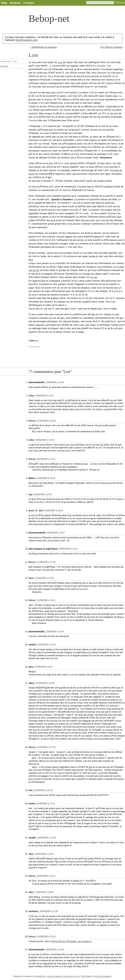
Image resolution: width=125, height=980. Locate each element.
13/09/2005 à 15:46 (45, 683)
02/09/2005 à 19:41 (54, 511)
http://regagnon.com (27, 40)
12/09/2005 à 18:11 (46, 600)
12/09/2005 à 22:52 (47, 645)
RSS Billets (86, 976)
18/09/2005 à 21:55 (49, 911)
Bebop (32, 421)
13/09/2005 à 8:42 (44, 667)
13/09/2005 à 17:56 (46, 747)
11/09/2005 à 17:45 (46, 562)
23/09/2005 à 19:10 (46, 937)
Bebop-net (49, 19)
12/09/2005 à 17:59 (44, 578)
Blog (4, 3)
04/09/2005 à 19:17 (56, 533)
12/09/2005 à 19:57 (55, 632)
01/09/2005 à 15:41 (43, 494)
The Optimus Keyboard (111, 47)
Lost (60, 62)
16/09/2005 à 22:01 (46, 876)
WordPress (41, 976)
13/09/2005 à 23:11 (46, 804)
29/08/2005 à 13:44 (45, 440)
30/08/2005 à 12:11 (46, 459)
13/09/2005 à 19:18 (43, 790)
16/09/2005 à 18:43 (44, 854)
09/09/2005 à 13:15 (68, 549)
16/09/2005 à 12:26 (47, 838)
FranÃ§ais (4, 66)
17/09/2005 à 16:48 (44, 892)
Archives (15, 3)
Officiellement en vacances (44, 47)
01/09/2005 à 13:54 (46, 478)
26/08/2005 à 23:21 (45, 396)
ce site (94, 277)
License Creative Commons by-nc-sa (63, 976)
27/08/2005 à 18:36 (46, 421)
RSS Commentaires (103, 976)
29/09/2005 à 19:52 (55, 950)
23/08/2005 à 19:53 (55, 382)
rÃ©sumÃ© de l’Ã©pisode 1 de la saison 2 (72, 941)
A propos (29, 3)
